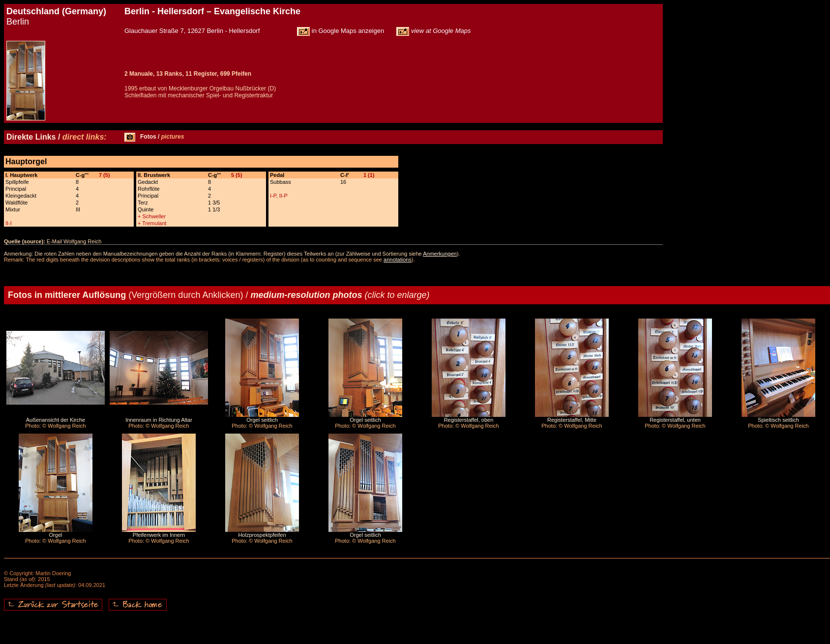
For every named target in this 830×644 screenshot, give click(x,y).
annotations (398, 260)
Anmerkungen (440, 254)
